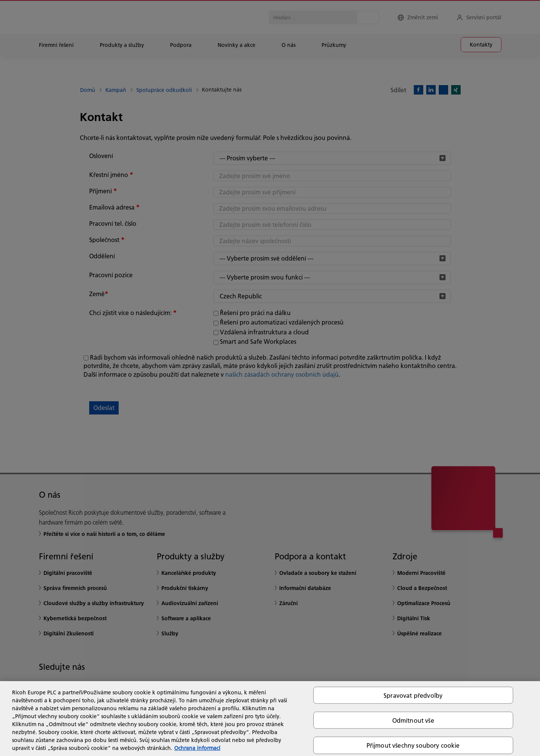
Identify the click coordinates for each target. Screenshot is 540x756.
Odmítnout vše (413, 720)
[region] (270, 719)
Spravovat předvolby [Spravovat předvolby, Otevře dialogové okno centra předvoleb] (413, 695)
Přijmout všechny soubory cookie (413, 745)
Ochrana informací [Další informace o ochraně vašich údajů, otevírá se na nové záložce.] (197, 748)
